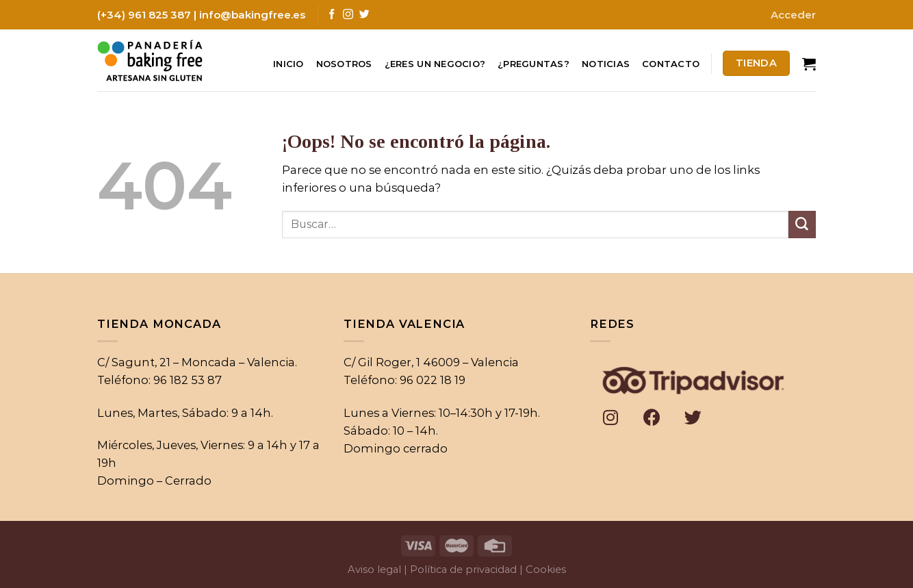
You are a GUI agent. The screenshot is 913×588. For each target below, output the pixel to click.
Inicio (288, 64)
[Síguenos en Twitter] (364, 15)
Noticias (606, 64)
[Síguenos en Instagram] (348, 15)
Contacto (671, 64)
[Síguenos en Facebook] (332, 15)
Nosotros (344, 64)
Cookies (546, 570)
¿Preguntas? (533, 64)
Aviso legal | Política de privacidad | (435, 570)
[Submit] (802, 225)
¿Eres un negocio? (435, 64)
